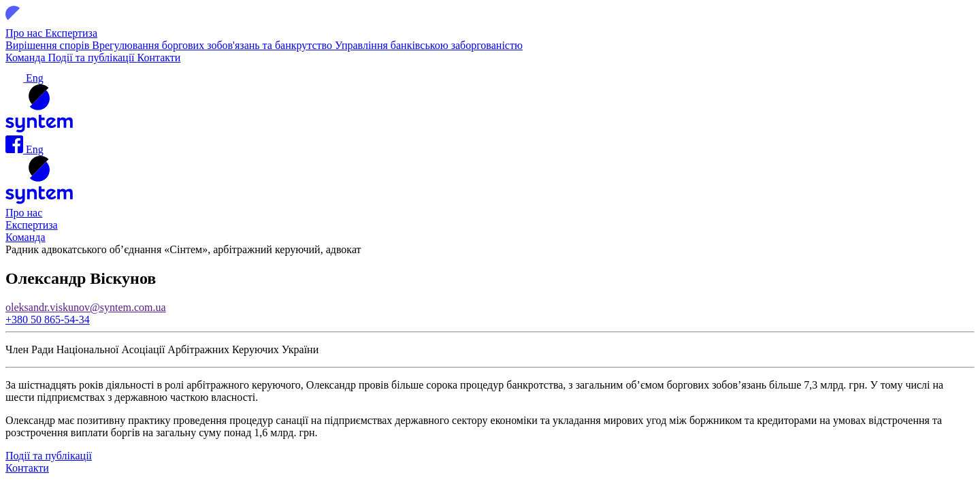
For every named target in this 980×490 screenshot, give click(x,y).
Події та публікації (93, 58)
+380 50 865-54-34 (48, 320)
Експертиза (71, 33)
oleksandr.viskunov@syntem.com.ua (86, 307)
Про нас (25, 33)
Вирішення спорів (49, 45)
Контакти (159, 58)
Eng (35, 78)
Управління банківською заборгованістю (429, 45)
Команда (27, 58)
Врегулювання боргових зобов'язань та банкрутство (213, 45)
